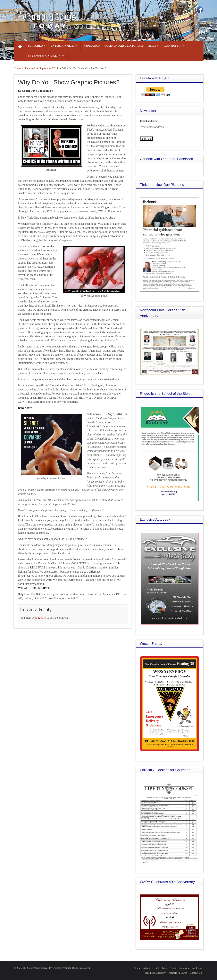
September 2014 (49, 68)
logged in (41, 618)
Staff (173, 968)
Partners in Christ (178, 973)
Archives (197, 968)
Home (17, 68)
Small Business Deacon (78, 968)
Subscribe (184, 968)
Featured (30, 68)
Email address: (149, 121)
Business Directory (155, 973)
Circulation (162, 968)
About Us (148, 968)
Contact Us (196, 973)
